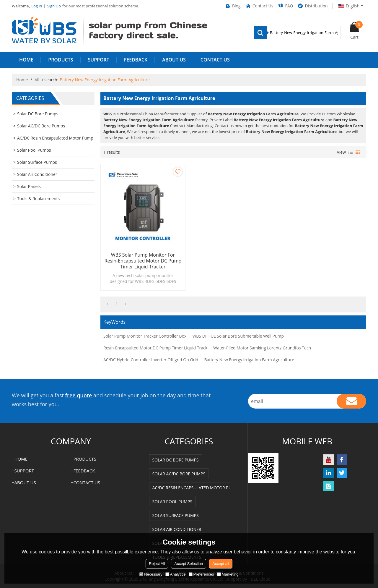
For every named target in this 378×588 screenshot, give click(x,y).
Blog (233, 6)
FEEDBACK (136, 60)
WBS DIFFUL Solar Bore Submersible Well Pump (238, 336)
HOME (26, 60)
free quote (79, 395)
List (351, 152)
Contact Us (259, 6)
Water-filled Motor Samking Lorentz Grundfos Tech (262, 348)
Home (22, 80)
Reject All (157, 564)
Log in (37, 6)
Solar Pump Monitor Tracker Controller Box (145, 336)
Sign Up (54, 6)
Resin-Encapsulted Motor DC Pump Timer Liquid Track (155, 348)
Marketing (228, 574)
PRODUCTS (61, 60)
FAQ (285, 6)
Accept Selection (189, 564)
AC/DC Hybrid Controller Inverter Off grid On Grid (151, 360)
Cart (356, 30)
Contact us (215, 60)
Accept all (221, 564)
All (37, 80)
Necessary (151, 574)
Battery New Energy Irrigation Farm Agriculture (249, 360)
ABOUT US (174, 60)
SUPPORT (99, 60)
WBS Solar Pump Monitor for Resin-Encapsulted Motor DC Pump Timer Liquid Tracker (143, 261)
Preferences (201, 574)
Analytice (176, 574)
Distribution (312, 6)
